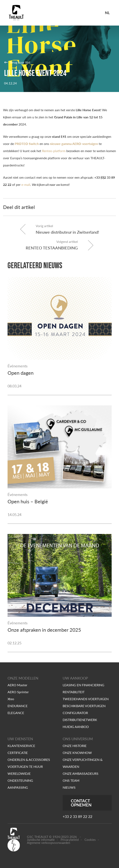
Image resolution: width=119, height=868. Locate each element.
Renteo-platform (54, 151)
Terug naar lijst (17, 62)
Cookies (90, 840)
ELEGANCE (16, 713)
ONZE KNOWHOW (77, 753)
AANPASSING (18, 787)
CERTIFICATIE (18, 753)
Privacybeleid (70, 840)
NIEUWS (69, 787)
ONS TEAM (71, 780)
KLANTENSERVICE (21, 746)
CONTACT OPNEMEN (81, 803)
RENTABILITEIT (74, 692)
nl (107, 13)
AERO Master (17, 685)
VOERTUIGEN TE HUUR (25, 767)
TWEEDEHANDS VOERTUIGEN (86, 699)
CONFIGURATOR (75, 713)
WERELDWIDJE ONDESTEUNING (20, 777)
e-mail (26, 184)
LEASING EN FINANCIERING (83, 685)
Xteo (11, 699)
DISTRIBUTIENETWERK (80, 720)
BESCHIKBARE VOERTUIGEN (84, 706)
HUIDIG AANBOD (76, 727)
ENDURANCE (18, 706)
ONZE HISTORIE (75, 746)
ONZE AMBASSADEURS (81, 773)
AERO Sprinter (18, 692)
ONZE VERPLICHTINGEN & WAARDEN (83, 763)
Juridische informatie (41, 840)
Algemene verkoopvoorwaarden (48, 843)
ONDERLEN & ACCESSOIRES (29, 760)
